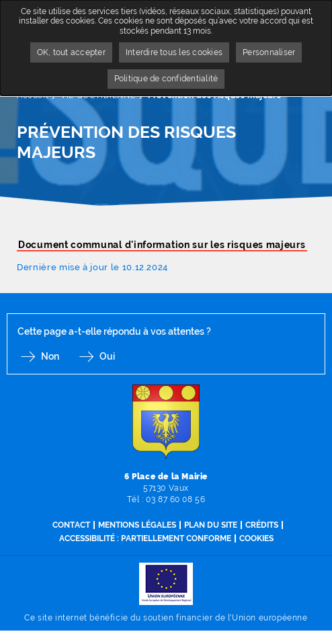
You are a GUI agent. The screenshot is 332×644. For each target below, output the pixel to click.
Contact (71, 525)
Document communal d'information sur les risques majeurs (162, 245)
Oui (107, 356)
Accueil (32, 95)
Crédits (262, 525)
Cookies (256, 538)
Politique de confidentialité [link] (166, 79)
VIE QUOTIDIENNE (98, 95)
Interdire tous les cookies (174, 52)
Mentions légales (137, 525)
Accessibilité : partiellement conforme (145, 538)
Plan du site (211, 525)
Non (50, 356)
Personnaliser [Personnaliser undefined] (269, 52)
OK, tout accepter (71, 52)
